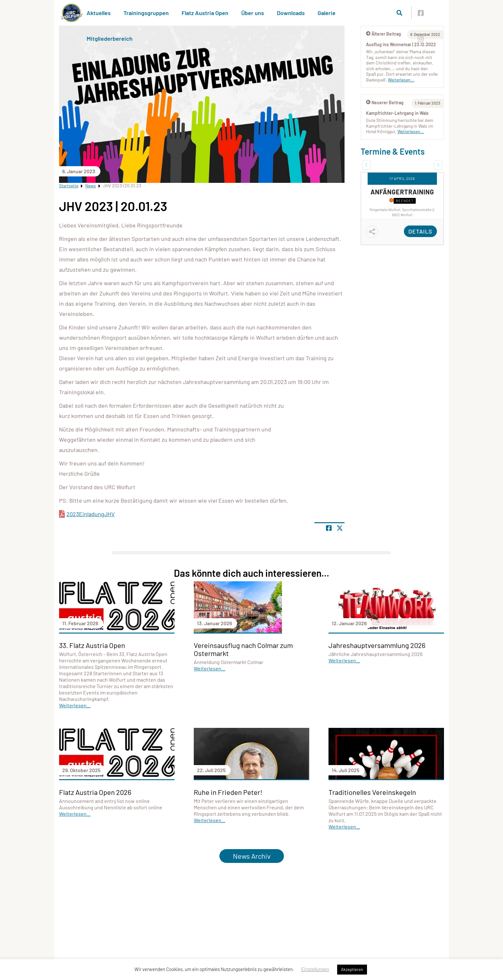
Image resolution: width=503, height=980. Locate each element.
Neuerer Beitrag (385, 102)
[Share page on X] (340, 528)
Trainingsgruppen (146, 13)
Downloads (291, 13)
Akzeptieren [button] (352, 969)
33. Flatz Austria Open (92, 645)
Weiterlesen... (401, 80)
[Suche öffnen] (399, 13)
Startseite (69, 186)
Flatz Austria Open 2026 (95, 792)
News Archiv (252, 856)
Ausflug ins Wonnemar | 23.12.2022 (401, 44)
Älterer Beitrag (384, 34)
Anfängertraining (402, 192)
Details (420, 231)
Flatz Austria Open (205, 13)
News (91, 186)
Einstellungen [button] (315, 969)
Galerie (327, 13)
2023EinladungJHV (91, 514)
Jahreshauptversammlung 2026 (377, 645)
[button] (366, 165)
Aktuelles (99, 13)
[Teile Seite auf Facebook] (329, 528)
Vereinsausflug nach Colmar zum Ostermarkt (243, 649)
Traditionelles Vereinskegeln (372, 792)
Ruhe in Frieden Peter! (228, 792)
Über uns (253, 13)
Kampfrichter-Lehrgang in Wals (397, 113)
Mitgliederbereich (110, 38)
